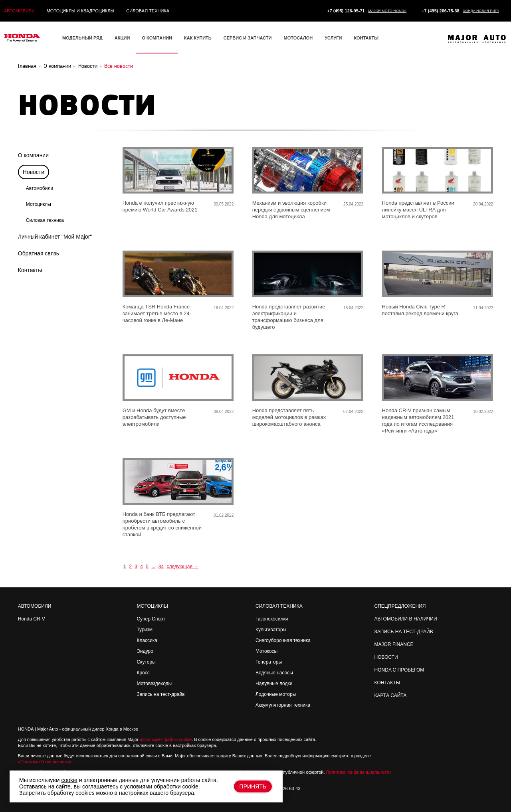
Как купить (198, 38)
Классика (147, 640)
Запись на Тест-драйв (404, 632)
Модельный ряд (82, 38)
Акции (122, 38)
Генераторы (269, 662)
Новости (386, 657)
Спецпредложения (400, 606)
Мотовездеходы (154, 684)
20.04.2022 (483, 204)
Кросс (143, 673)
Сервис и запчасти (248, 38)
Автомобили (19, 11)
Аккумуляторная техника (283, 705)
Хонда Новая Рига (481, 11)
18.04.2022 (224, 308)
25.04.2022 (353, 204)
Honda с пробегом (399, 670)
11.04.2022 (483, 308)
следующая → (182, 567)
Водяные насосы (274, 673)
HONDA (26, 729)
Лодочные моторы (276, 694)
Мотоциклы (39, 204)
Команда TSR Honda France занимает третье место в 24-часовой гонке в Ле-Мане (157, 313)
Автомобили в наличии (406, 619)
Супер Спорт (151, 619)
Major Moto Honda (387, 11)
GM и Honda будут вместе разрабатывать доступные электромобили (154, 417)
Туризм (145, 630)
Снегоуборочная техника (283, 640)
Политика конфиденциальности (358, 772)
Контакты (366, 38)
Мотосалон (298, 38)
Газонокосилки (272, 619)
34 (161, 567)
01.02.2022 (224, 515)
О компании (157, 38)
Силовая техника (148, 11)
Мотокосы (266, 651)
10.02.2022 (483, 412)
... (153, 567)
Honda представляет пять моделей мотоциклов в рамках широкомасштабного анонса (289, 417)
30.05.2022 (224, 204)
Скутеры (146, 662)
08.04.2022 (224, 412)
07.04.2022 (353, 412)
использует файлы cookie (166, 739)
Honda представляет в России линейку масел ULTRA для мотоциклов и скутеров (418, 210)
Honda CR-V (32, 619)
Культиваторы (271, 630)
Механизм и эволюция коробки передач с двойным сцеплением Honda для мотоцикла (291, 210)
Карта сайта (391, 695)
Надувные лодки (274, 684)
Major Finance (394, 644)
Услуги (333, 38)
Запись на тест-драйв (160, 694)
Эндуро (145, 651)
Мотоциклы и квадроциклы (81, 11)
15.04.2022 (353, 308)
